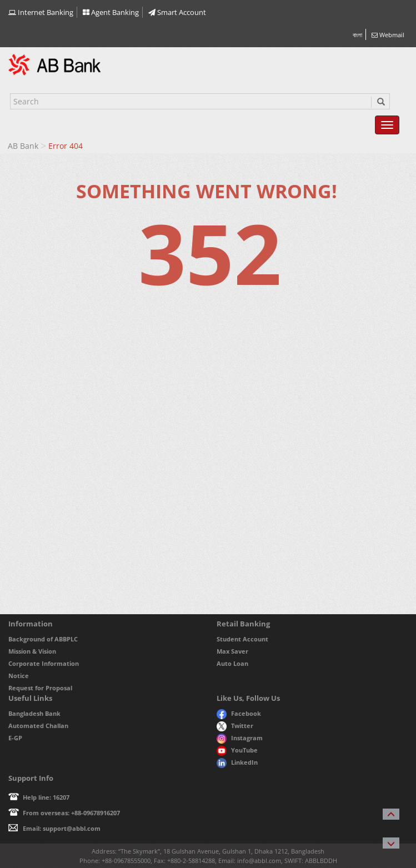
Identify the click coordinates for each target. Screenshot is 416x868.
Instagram (240, 738)
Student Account (242, 639)
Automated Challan (38, 726)
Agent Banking (111, 12)
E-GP (15, 738)
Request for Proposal (40, 688)
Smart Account (177, 12)
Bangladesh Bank (34, 713)
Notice (19, 676)
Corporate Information (44, 663)
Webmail (388, 35)
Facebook (239, 713)
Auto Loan (232, 663)
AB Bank (23, 146)
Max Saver (232, 651)
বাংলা (357, 35)
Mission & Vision (32, 651)
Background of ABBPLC (43, 639)
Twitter (235, 726)
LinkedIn (237, 762)
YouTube (237, 750)
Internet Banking (41, 12)
